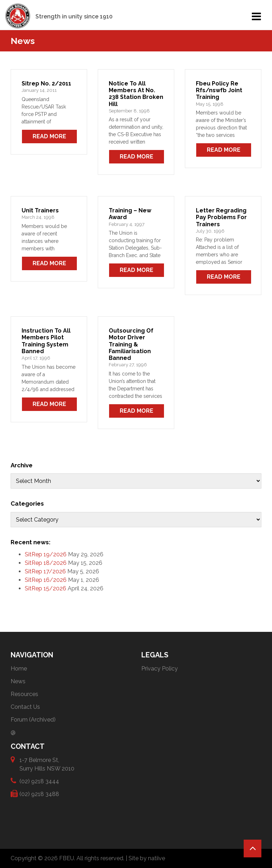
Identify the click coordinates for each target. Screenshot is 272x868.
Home (19, 669)
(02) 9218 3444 (39, 781)
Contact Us (25, 707)
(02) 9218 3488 (39, 794)
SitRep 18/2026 (46, 563)
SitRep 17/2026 (45, 571)
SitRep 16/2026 (46, 580)
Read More (49, 136)
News (18, 681)
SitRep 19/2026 (46, 554)
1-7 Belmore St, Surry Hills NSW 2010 (47, 764)
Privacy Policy (160, 669)
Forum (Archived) (33, 720)
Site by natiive (147, 858)
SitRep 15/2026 (46, 588)
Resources (24, 694)
